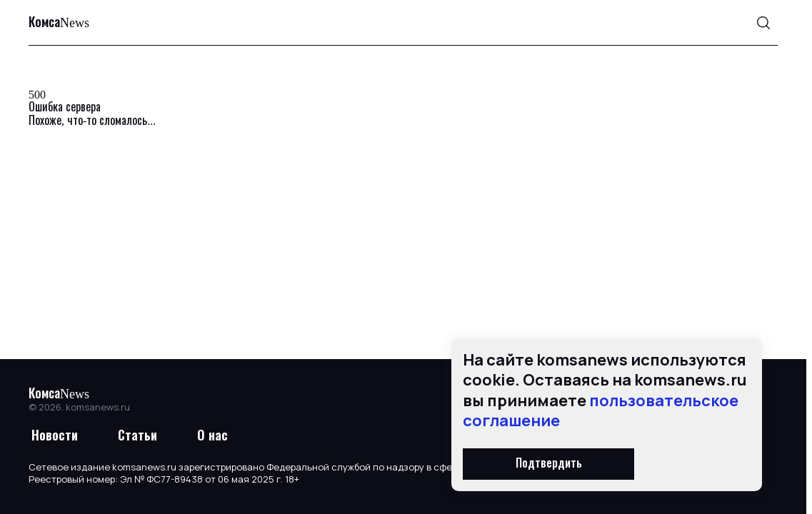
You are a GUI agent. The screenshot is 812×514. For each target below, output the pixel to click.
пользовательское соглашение (601, 411)
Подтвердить (549, 464)
